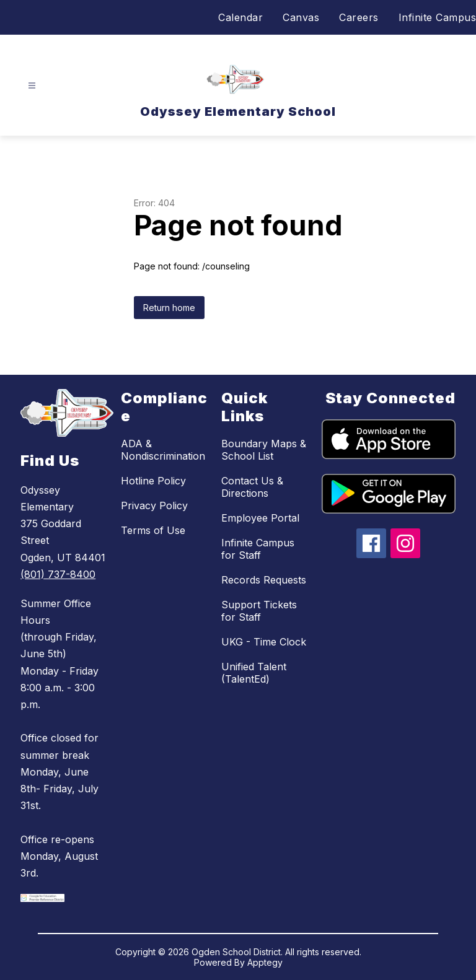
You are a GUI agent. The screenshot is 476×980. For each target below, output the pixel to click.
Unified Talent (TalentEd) (254, 673)
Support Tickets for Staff (259, 611)
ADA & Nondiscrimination (163, 450)
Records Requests (264, 580)
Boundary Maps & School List (264, 450)
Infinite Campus (438, 17)
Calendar (240, 17)
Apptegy (265, 962)
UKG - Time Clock (264, 642)
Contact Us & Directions (252, 487)
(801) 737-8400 (58, 574)
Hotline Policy (153, 481)
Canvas (301, 17)
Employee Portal (260, 518)
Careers (359, 17)
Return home (169, 308)
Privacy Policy (154, 505)
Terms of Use (153, 530)
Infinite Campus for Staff (258, 549)
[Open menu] (32, 86)
